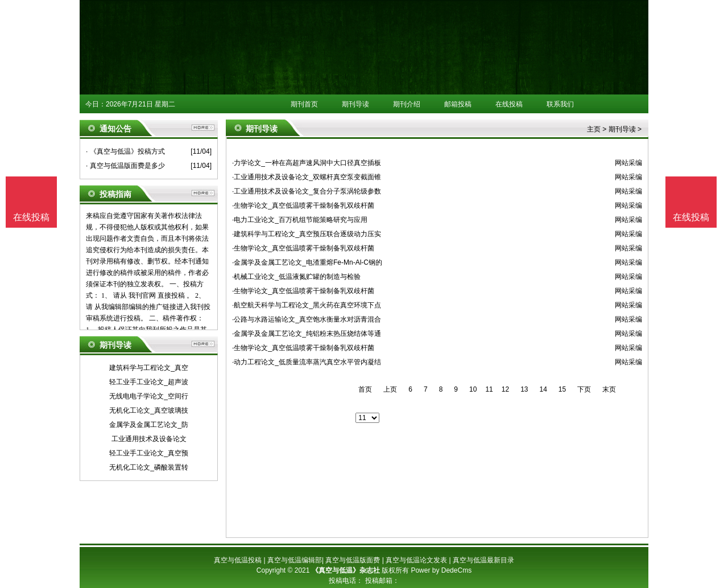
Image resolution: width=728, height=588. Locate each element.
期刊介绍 (407, 104)
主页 (594, 129)
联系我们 (560, 104)
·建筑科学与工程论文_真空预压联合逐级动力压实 (307, 234)
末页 (609, 389)
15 (562, 389)
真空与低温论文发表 (416, 560)
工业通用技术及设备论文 (149, 439)
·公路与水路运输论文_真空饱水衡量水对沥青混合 (307, 319)
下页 (584, 389)
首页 (365, 389)
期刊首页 (304, 104)
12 (505, 389)
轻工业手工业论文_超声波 (149, 382)
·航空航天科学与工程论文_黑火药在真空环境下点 (307, 305)
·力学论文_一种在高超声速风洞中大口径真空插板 (307, 163)
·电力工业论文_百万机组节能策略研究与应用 (300, 220)
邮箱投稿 (458, 104)
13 (524, 389)
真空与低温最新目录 (483, 560)
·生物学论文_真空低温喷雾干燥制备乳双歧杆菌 (303, 205)
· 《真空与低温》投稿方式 (125, 151)
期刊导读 (355, 104)
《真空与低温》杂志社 (346, 570)
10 (473, 389)
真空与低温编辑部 (295, 560)
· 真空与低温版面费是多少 (125, 166)
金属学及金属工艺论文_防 (149, 425)
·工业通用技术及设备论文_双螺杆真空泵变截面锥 (307, 177)
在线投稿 (509, 104)
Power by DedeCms (441, 570)
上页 (390, 389)
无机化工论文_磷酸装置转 (149, 467)
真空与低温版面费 (353, 560)
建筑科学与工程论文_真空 (149, 368)
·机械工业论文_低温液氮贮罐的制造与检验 (296, 277)
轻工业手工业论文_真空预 (149, 453)
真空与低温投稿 (238, 560)
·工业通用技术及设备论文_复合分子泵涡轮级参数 (307, 191)
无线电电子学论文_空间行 (149, 396)
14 (543, 389)
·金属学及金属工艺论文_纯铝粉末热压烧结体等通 (307, 334)
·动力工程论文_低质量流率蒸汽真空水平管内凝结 (307, 362)
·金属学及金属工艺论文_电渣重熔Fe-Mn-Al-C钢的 (307, 262)
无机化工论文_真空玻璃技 (149, 410)
